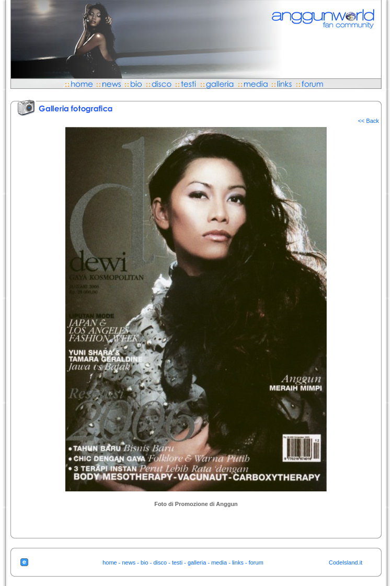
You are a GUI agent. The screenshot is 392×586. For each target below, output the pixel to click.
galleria (197, 562)
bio (145, 562)
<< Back (368, 121)
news (129, 562)
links (238, 562)
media (219, 562)
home (110, 562)
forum (256, 562)
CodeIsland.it (345, 562)
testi (177, 562)
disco (160, 562)
